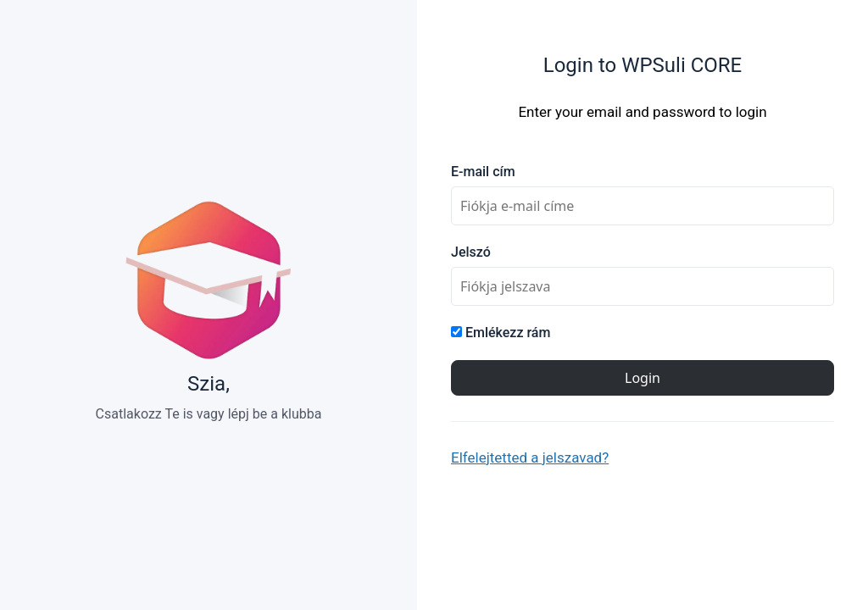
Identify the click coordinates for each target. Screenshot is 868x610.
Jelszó (471, 252)
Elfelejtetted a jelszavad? (530, 457)
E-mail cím (483, 172)
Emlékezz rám (501, 333)
